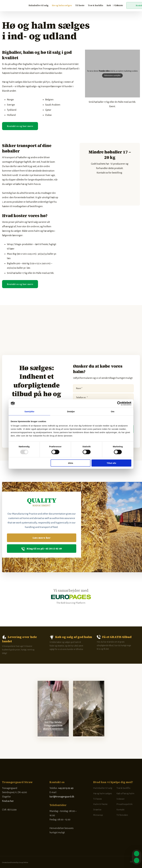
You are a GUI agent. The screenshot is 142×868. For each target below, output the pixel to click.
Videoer (119, 5)
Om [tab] (113, 411)
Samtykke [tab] (29, 411)
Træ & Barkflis (96, 5)
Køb (109, 5)
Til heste (80, 5)
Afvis (71, 463)
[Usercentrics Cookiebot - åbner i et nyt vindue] (119, 403)
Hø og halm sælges (62, 5)
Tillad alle (111, 463)
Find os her (8, 801)
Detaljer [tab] (71, 411)
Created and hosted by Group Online (15, 863)
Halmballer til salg (38, 5)
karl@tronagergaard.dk (62, 797)
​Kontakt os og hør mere (20, 126)
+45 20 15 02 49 (66, 788)
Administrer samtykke (112, 75)
